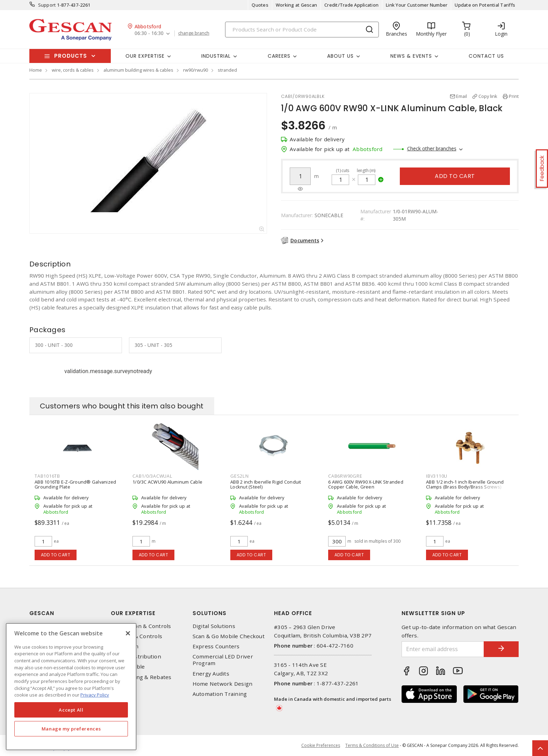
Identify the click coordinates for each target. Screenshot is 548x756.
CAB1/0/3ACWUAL (153, 476)
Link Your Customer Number (417, 5)
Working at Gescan (296, 5)
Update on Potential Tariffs (485, 5)
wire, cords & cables (73, 70)
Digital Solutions (214, 626)
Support (47, 5)
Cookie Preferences (321, 746)
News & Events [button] (411, 56)
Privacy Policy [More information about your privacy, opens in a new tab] (95, 695)
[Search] (302, 30)
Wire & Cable (128, 667)
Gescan (42, 613)
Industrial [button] (216, 56)
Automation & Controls (141, 626)
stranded (227, 70)
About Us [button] (340, 56)
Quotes (260, 5)
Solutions (210, 613)
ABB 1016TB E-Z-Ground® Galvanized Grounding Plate (75, 484)
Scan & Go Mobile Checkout (229, 636)
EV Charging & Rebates (141, 677)
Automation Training (220, 694)
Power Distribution (136, 657)
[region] (71, 687)
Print (514, 96)
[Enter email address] (443, 649)
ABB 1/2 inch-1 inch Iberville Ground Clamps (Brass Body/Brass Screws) (465, 484)
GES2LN (240, 476)
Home (36, 70)
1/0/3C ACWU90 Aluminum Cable (167, 482)
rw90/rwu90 (196, 70)
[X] (128, 633)
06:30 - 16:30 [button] (149, 33)
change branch (194, 33)
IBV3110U (437, 476)
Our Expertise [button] (145, 56)
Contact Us (486, 56)
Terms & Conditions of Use (372, 745)
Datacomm (125, 646)
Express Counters (216, 646)
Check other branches (432, 148)
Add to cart (455, 176)
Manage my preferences (71, 729)
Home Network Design (223, 684)
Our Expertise (133, 613)
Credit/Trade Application (351, 5)
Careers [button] (279, 56)
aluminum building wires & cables (138, 70)
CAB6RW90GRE (345, 476)
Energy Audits (211, 674)
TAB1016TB (47, 476)
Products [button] (71, 56)
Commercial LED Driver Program (223, 660)
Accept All (71, 710)
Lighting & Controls (136, 636)
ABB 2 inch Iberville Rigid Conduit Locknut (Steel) (266, 484)
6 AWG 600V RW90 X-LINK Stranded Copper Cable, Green (366, 484)
